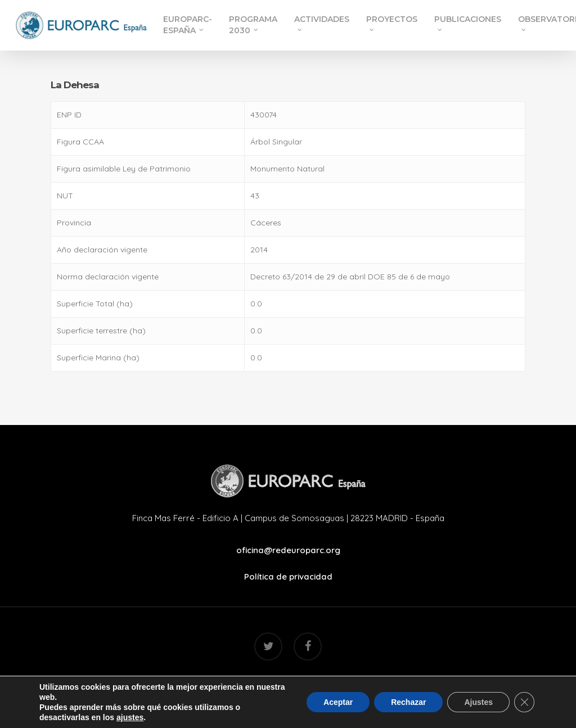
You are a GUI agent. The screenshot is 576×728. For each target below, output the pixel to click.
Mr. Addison (340, 682)
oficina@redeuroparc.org (288, 550)
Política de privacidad (288, 576)
